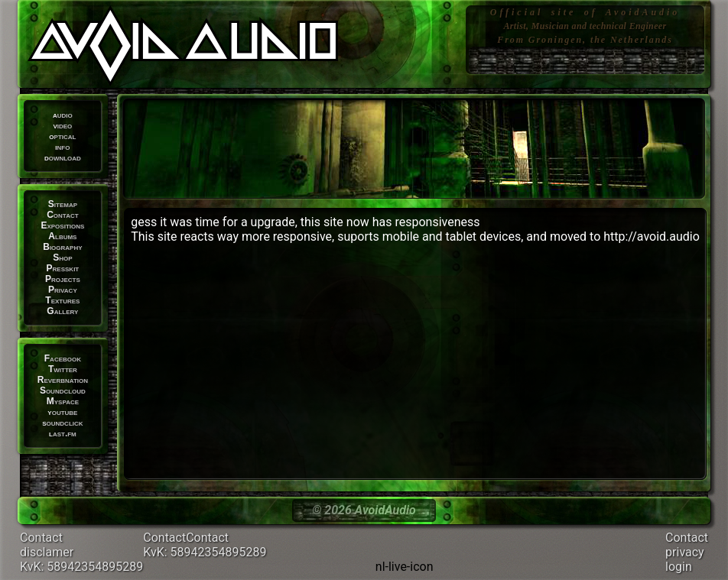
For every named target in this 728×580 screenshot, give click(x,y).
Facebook (63, 358)
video (62, 125)
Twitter (63, 369)
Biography (62, 247)
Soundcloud (63, 390)
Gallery (62, 311)
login (679, 567)
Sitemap (63, 204)
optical (62, 136)
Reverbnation (63, 380)
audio (63, 115)
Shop (62, 258)
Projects (63, 279)
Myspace (63, 401)
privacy (685, 552)
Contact (62, 215)
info (62, 147)
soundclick (62, 423)
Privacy (63, 290)
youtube (62, 412)
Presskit (63, 268)
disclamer (47, 552)
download (63, 157)
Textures (62, 300)
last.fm (63, 433)
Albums (62, 236)
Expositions (62, 225)
